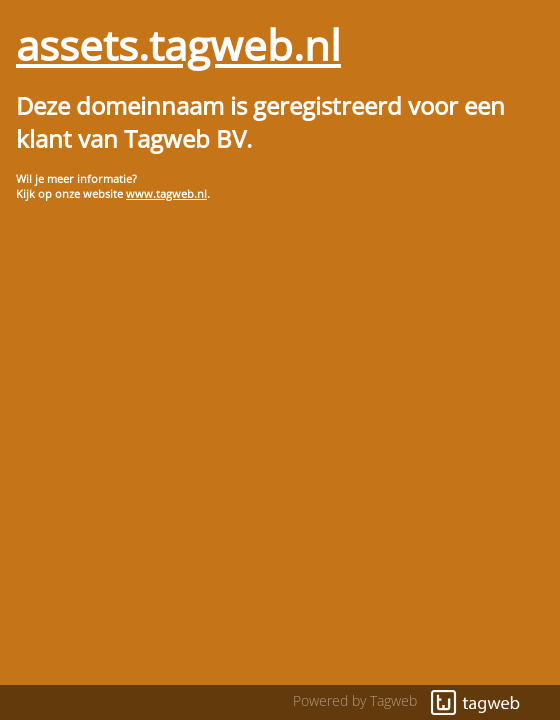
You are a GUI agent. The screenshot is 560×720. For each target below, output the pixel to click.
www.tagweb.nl (166, 193)
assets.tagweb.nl (178, 44)
